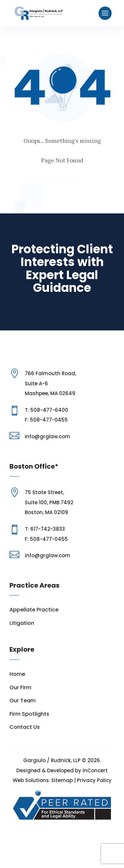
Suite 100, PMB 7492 (49, 525)
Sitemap (62, 802)
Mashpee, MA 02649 (50, 416)
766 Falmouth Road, (50, 396)
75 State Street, (44, 515)
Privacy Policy (94, 802)
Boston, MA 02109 (46, 534)
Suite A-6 (36, 406)
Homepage (62, 181)
